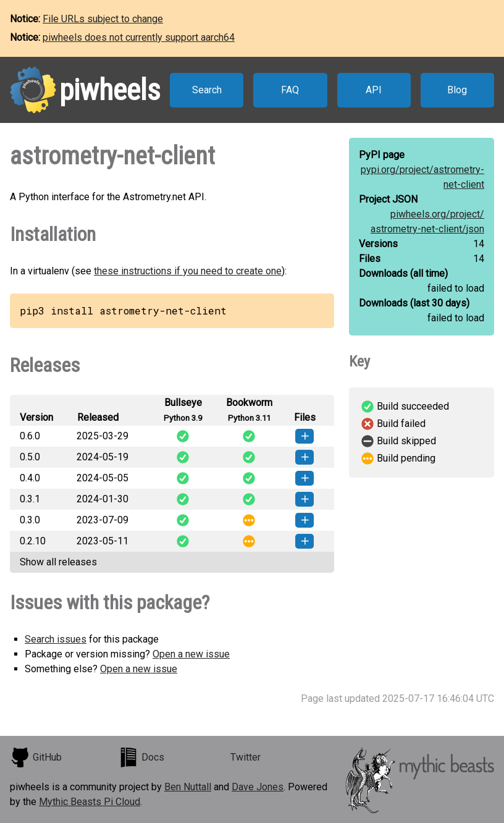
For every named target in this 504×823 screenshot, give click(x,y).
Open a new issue (191, 654)
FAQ (290, 90)
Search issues (56, 639)
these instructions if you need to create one (188, 271)
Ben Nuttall (188, 787)
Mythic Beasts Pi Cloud (90, 802)
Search (207, 90)
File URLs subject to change (103, 19)
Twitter (246, 757)
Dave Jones (258, 787)
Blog (457, 90)
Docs (141, 758)
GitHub (36, 758)
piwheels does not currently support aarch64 (139, 37)
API (374, 90)
